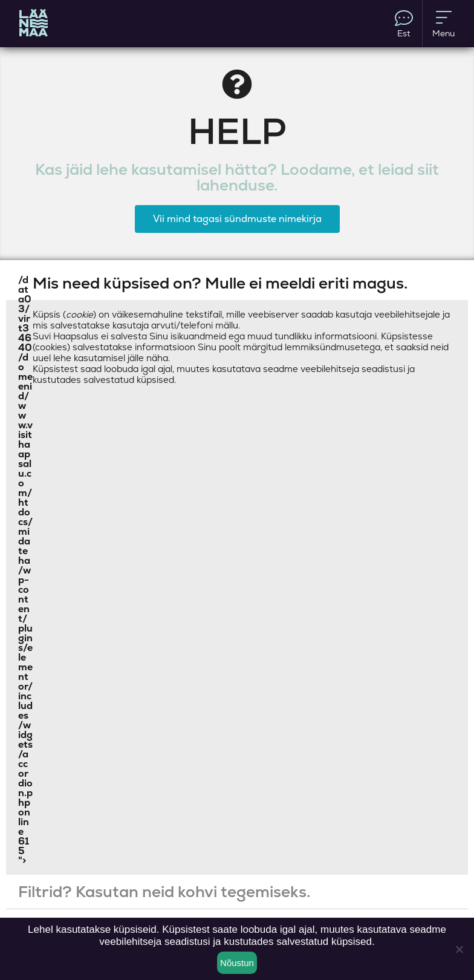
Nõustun (237, 963)
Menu (443, 24)
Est (404, 24)
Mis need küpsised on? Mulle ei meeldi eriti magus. (220, 283)
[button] (237, 283)
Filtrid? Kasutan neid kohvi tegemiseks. (164, 892)
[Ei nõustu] (459, 949)
